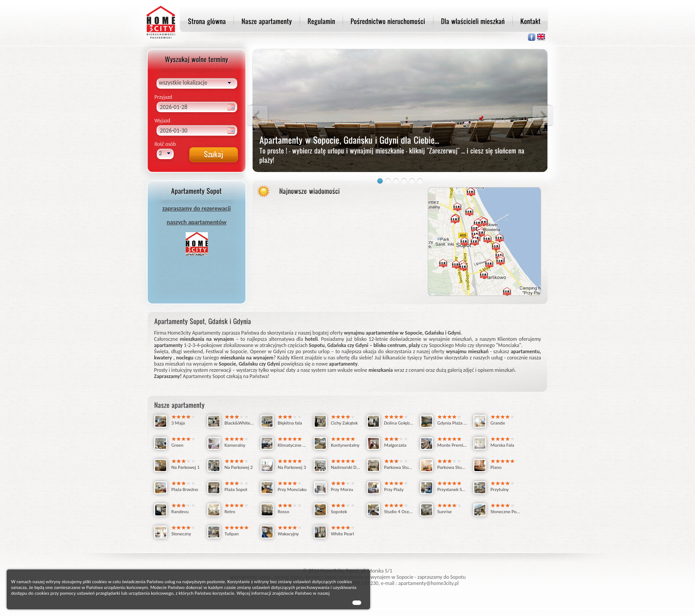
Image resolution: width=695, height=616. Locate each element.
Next (543, 115)
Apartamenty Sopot (204, 376)
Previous (258, 115)
